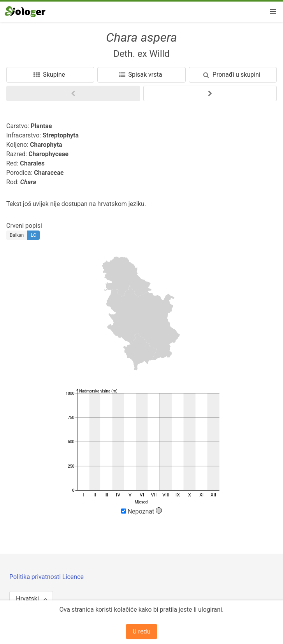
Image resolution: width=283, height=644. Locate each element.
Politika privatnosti (36, 577)
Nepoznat (142, 511)
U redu (142, 631)
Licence (73, 577)
